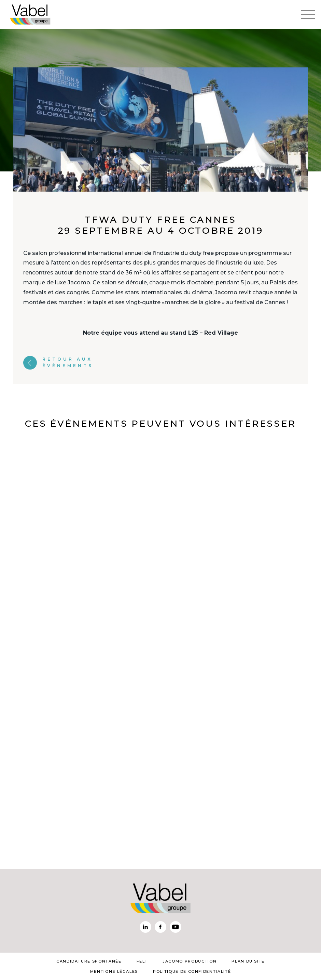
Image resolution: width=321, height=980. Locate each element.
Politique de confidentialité (192, 971)
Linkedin (145, 927)
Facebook (160, 927)
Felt (142, 961)
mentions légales (114, 971)
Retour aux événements (58, 362)
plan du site (248, 961)
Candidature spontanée (89, 961)
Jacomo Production (190, 961)
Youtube (176, 927)
